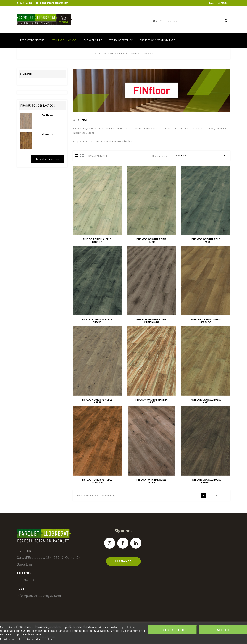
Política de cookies (12, 639)
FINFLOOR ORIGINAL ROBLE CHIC (206, 401)
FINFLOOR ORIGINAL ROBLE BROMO (97, 321)
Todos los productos (48, 159)
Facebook (123, 543)
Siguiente (223, 496)
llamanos (123, 561)
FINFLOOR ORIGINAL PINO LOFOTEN (97, 240)
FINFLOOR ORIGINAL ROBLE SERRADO (206, 321)
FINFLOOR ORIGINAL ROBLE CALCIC (152, 240)
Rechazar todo (172, 630)
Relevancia (200, 156)
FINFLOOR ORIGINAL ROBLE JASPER (97, 401)
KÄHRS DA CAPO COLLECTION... (49, 115)
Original (27, 74)
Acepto (223, 630)
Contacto (223, 3)
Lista (82, 155)
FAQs (212, 3)
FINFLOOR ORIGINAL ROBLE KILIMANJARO (152, 321)
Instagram (110, 543)
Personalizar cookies (40, 639)
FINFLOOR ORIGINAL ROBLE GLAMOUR (97, 481)
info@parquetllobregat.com (52, 3)
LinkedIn (136, 543)
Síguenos (123, 531)
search (226, 21)
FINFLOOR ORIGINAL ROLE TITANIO (206, 240)
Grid (77, 155)
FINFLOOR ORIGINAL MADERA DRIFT (151, 401)
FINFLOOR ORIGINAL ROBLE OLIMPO (206, 481)
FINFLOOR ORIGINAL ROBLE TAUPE (152, 481)
